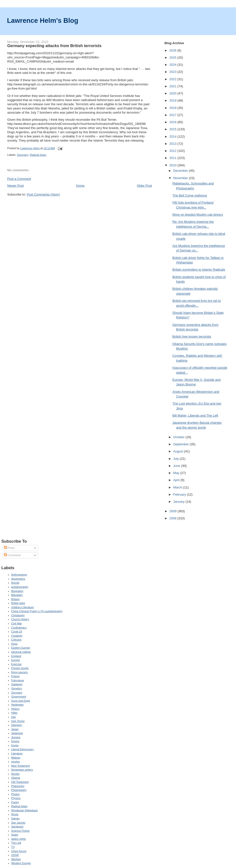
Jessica (16, 737)
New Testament (21, 766)
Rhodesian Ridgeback (25, 810)
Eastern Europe (21, 648)
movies (16, 762)
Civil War (17, 623)
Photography (19, 790)
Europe (16, 660)
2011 (174, 158)
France (15, 676)
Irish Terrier (18, 721)
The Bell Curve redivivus (190, 195)
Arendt (15, 583)
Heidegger (18, 705)
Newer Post (15, 186)
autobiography (20, 587)
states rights (19, 839)
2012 (174, 151)
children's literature (23, 607)
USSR (15, 855)
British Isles (18, 603)
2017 (174, 115)
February (180, 494)
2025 (174, 58)
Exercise (16, 664)
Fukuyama (18, 680)
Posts (9, 548)
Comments (12, 555)
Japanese (17, 733)
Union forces (19, 851)
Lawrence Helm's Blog (42, 20)
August (179, 451)
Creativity (17, 636)
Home (80, 186)
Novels (15, 774)
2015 (174, 129)
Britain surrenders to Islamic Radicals (199, 270)
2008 (174, 518)
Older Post (144, 186)
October (179, 437)
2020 (174, 93)
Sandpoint (17, 827)
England (16, 656)
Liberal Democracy (23, 749)
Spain (15, 835)
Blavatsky (17, 595)
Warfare (16, 859)
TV (13, 847)
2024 (174, 65)
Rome (15, 814)
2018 (174, 108)
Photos (15, 794)
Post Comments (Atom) (43, 194)
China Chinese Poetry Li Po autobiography (37, 611)
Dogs (14, 644)
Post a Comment (19, 179)
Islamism (17, 725)
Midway (16, 758)
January (179, 502)
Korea (15, 745)
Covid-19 (17, 631)
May (177, 473)
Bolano (15, 599)
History (15, 709)
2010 (174, 165)
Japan (15, 729)
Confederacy (19, 628)
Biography (17, 591)
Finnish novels (20, 668)
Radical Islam (38, 155)
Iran (14, 717)
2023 (174, 72)
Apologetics (18, 579)
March (178, 487)
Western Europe (21, 863)
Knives (15, 741)
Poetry (15, 802)
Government (19, 697)
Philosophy (18, 786)
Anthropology (19, 575)
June (177, 466)
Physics (16, 798)
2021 (174, 86)
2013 (174, 144)
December (181, 171)
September (181, 444)
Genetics (17, 688)
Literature (17, 753)
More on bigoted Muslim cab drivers (198, 215)
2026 (174, 50)
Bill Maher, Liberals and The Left (195, 415)
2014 (174, 137)
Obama (16, 778)
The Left (16, 843)
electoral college (21, 652)
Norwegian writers (22, 770)
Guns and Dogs (21, 701)
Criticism (16, 640)
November (181, 178)
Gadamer (17, 684)
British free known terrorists (192, 336)
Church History (20, 619)
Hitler (14, 713)
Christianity (18, 615)
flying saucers (20, 672)
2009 (174, 511)
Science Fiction (21, 831)
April (177, 480)
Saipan (15, 818)
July (176, 459)
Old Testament (20, 782)
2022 (174, 79)
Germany (23, 155)
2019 (174, 100)
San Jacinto (18, 823)
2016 (174, 122)
